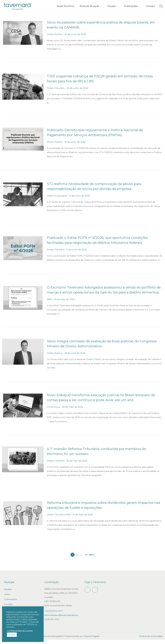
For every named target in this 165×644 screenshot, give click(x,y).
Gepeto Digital (92, 640)
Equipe (8, 593)
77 (86, 559)
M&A (50, 303)
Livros (7, 598)
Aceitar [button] (12, 635)
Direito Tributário (57, 88)
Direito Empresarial (58, 196)
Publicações (11, 603)
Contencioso (54, 411)
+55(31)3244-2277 (53, 615)
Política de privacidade (151, 640)
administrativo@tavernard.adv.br (61, 619)
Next (92, 559)
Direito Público (56, 34)
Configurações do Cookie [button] (20, 631)
